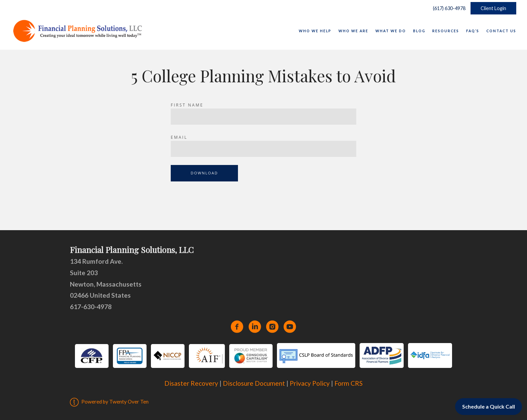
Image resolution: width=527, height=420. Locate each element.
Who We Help (315, 31)
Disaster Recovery (191, 383)
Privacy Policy (310, 383)
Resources (446, 31)
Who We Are (353, 31)
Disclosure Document (254, 383)
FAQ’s (473, 31)
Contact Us (501, 31)
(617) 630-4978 (448, 8)
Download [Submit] (204, 173)
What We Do (391, 31)
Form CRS (349, 383)
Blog (419, 31)
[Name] (263, 117)
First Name (187, 105)
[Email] (263, 149)
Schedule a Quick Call (489, 406)
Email (179, 137)
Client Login (493, 8)
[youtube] (290, 327)
